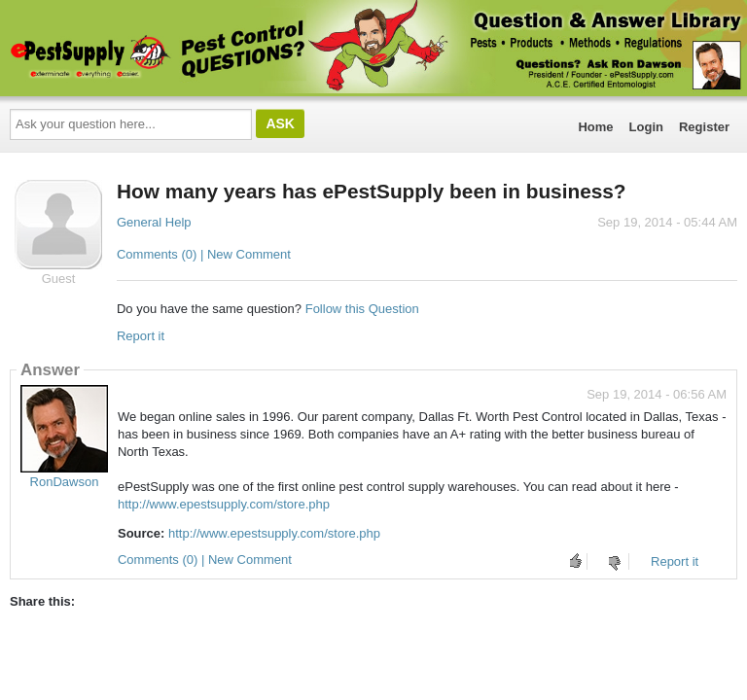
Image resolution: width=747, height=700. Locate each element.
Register (704, 127)
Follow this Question (362, 309)
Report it (141, 336)
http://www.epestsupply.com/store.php (224, 504)
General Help (154, 222)
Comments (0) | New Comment (204, 254)
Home (595, 127)
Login (646, 127)
